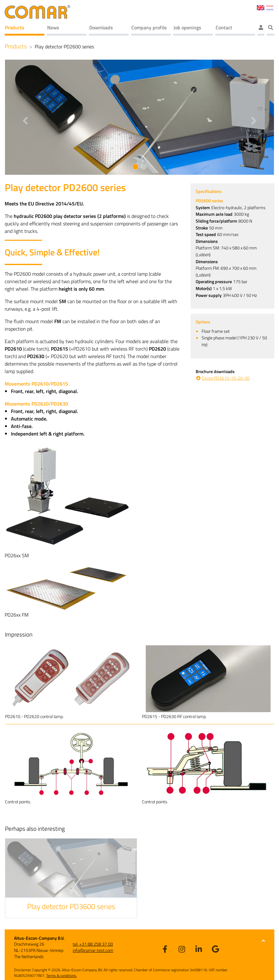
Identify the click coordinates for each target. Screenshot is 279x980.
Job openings (187, 27)
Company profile (149, 27)
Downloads (101, 27)
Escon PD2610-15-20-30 (226, 378)
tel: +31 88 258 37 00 (93, 944)
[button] (25, 117)
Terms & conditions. (61, 975)
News (53, 27)
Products (15, 27)
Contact (224, 27)
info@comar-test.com (93, 950)
